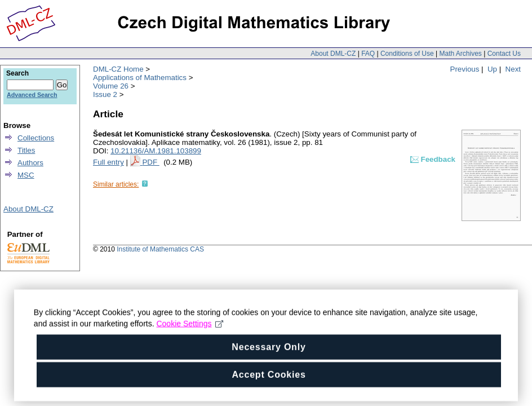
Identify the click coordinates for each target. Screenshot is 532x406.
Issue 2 (105, 94)
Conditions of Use (407, 54)
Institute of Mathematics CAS (160, 249)
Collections (36, 138)
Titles (26, 150)
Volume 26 (111, 86)
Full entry (108, 162)
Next (513, 69)
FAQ (368, 54)
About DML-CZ (333, 54)
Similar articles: (116, 184)
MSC (26, 175)
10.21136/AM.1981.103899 (156, 151)
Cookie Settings (190, 347)
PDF (150, 162)
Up (492, 69)
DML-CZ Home (118, 69)
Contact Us (504, 54)
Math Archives (460, 54)
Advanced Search (32, 95)
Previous (465, 69)
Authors (30, 163)
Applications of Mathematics (140, 78)
